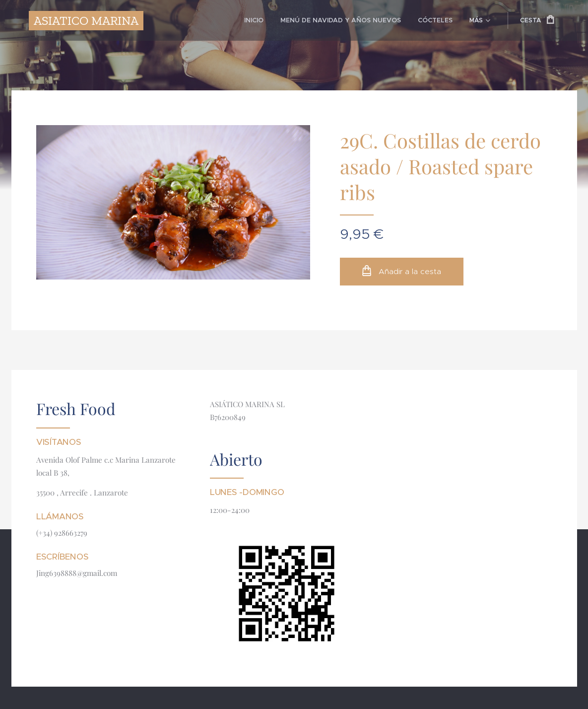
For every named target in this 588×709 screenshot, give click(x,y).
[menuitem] (182, 20)
